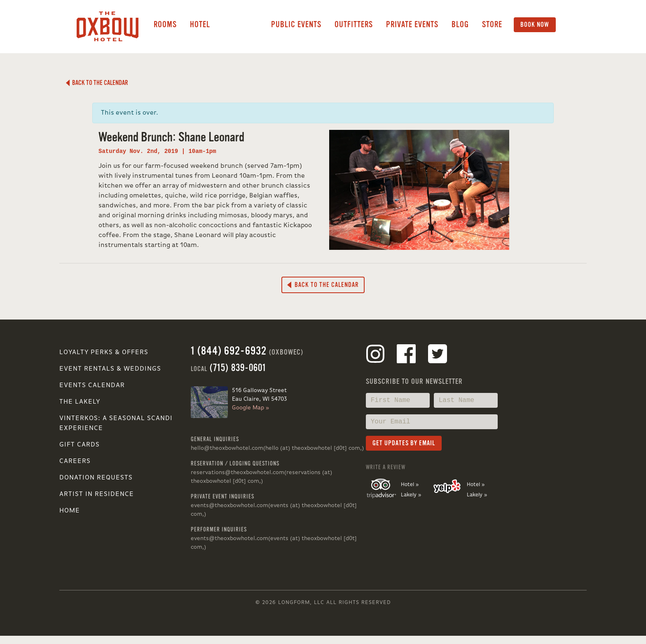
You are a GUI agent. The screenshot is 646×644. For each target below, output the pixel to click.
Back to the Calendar (97, 83)
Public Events (296, 25)
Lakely (241, 25)
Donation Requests (96, 478)
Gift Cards (80, 445)
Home (70, 511)
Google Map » (250, 408)
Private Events (412, 25)
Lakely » (411, 495)
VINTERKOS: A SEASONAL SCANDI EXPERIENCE (116, 423)
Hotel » (410, 485)
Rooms (165, 25)
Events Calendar (92, 385)
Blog (460, 25)
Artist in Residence (97, 494)
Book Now (535, 25)
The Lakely (80, 402)
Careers (75, 461)
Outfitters (354, 25)
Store (492, 25)
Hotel (200, 25)
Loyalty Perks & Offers (104, 353)
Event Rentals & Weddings (110, 369)
